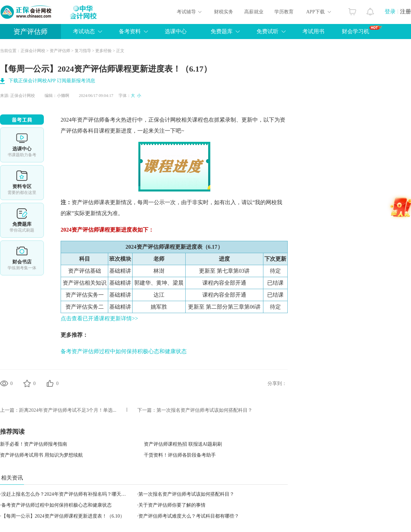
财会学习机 (362, 30)
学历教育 (284, 12)
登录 (390, 11)
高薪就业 (254, 12)
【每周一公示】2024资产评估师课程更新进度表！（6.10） (63, 516)
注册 (406, 11)
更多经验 (103, 51)
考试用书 (313, 31)
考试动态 (84, 31)
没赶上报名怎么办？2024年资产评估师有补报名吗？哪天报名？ (68, 494)
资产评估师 (30, 32)
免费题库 (222, 31)
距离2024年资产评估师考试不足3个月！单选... (68, 410)
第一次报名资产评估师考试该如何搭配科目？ (204, 410)
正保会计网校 (33, 51)
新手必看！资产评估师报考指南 (34, 444)
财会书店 (22, 258)
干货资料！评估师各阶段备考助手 (180, 455)
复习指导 (83, 51)
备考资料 (130, 31)
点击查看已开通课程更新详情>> (99, 318)
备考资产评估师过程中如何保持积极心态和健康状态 (124, 351)
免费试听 (267, 31)
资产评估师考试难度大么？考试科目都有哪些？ (189, 516)
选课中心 (176, 31)
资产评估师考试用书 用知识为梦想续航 (41, 455)
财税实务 (224, 12)
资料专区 (22, 183)
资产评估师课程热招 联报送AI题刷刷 (183, 444)
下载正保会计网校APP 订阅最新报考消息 (52, 81)
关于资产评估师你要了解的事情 (172, 505)
